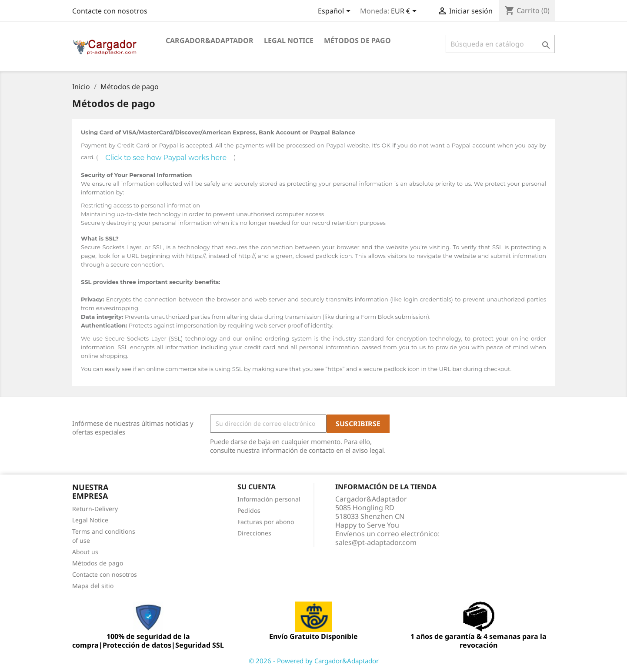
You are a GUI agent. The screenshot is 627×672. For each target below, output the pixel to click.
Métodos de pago (357, 40)
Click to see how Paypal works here (166, 158)
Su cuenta (257, 487)
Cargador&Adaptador (210, 40)
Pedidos (249, 510)
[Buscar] (500, 44)
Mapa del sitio (93, 586)
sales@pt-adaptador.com (376, 542)
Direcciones (254, 533)
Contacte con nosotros (110, 11)
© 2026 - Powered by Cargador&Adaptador (314, 661)
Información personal (269, 499)
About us (85, 552)
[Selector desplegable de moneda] (405, 12)
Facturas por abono (266, 522)
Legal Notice (289, 40)
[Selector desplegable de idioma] (336, 12)
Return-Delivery (95, 509)
